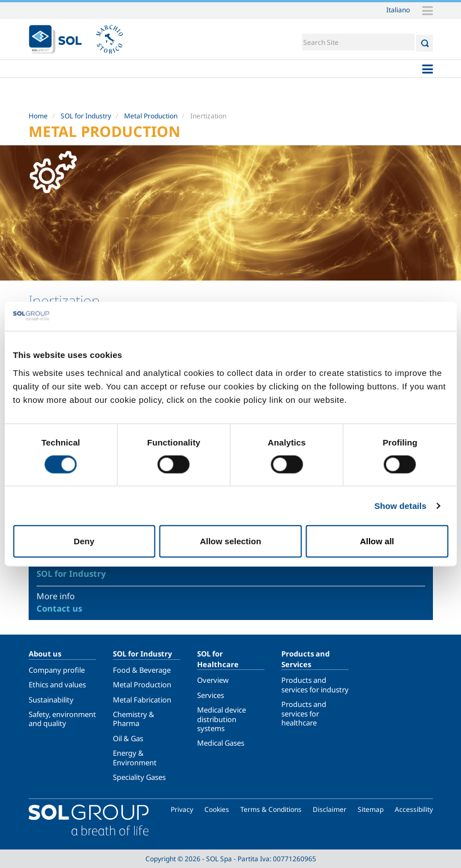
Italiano (398, 10)
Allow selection (230, 541)
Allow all (377, 541)
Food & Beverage (142, 670)
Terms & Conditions (271, 809)
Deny (84, 541)
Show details (401, 505)
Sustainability (51, 700)
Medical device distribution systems (222, 719)
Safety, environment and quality (62, 719)
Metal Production (151, 116)
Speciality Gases (139, 777)
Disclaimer (330, 809)
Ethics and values (57, 685)
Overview (213, 680)
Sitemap (371, 809)
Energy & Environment (135, 757)
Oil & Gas (128, 738)
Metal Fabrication (142, 700)
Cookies (217, 809)
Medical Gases (221, 743)
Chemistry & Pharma (134, 719)
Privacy (182, 809)
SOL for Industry (86, 116)
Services (211, 695)
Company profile (57, 670)
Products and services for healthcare (304, 713)
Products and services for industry (315, 685)
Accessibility (414, 809)
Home (38, 116)
